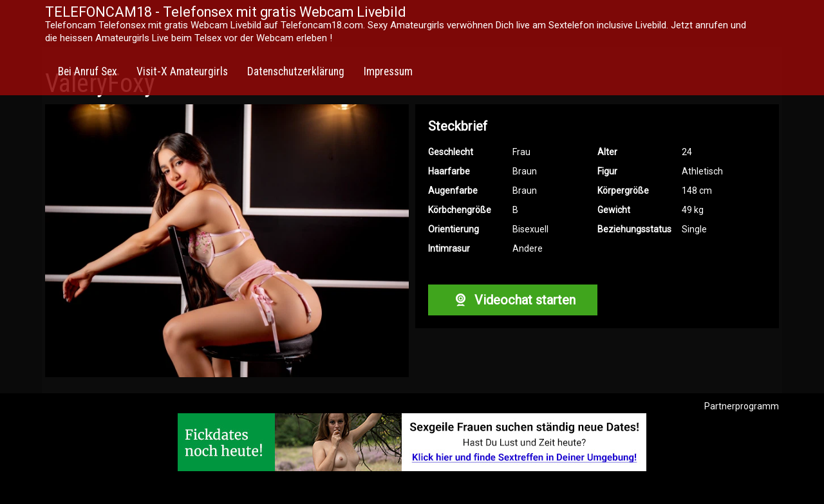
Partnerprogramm (742, 406)
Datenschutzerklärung (296, 71)
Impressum (388, 71)
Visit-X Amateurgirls (182, 71)
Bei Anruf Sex (88, 71)
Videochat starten (512, 300)
